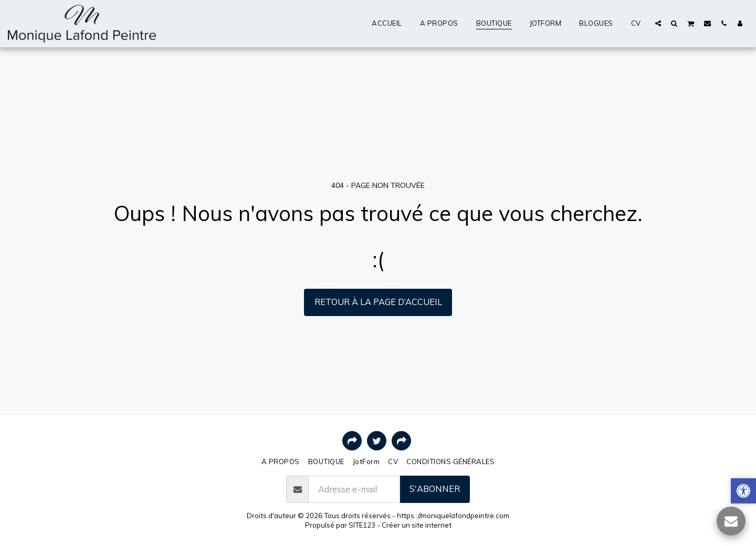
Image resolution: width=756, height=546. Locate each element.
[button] (658, 23)
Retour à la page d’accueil (378, 302)
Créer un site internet (417, 525)
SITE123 (362, 525)
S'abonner (435, 489)
